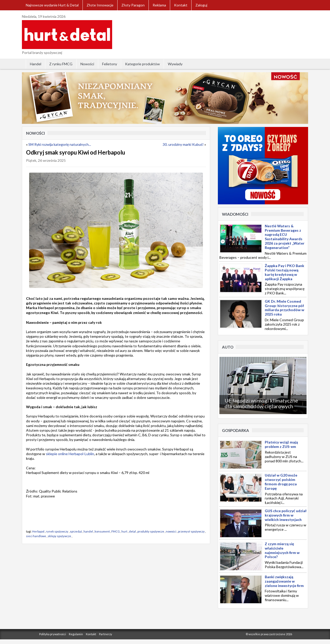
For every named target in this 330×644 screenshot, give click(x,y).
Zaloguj (201, 5)
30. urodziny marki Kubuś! (183, 144)
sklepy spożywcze (59, 536)
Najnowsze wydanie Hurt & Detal (52, 5)
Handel (36, 64)
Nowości (87, 64)
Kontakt (181, 5)
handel (88, 531)
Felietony (110, 64)
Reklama (159, 5)
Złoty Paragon (133, 5)
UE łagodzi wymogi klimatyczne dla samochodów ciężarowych (261, 403)
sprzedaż (76, 531)
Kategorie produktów (142, 64)
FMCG (116, 531)
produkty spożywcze (151, 531)
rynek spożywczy (57, 531)
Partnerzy (106, 634)
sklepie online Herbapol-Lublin (70, 454)
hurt (124, 531)
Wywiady (175, 64)
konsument (102, 531)
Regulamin (76, 634)
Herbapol (38, 531)
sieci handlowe (36, 536)
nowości (171, 531)
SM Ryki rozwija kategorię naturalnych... (60, 144)
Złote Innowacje (100, 5)
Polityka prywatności (53, 634)
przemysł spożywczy (191, 531)
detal (132, 531)
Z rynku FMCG (61, 64)
